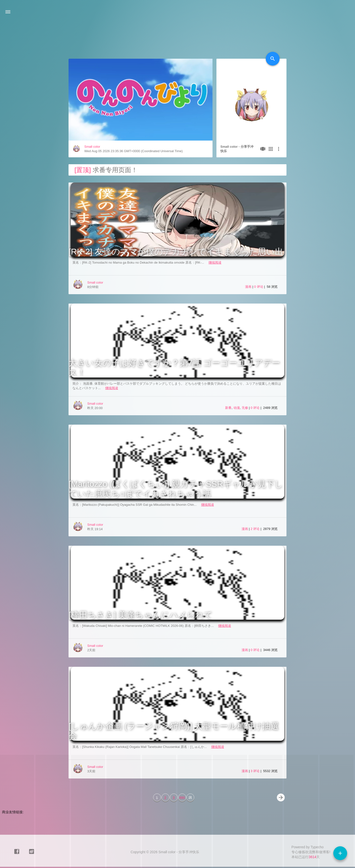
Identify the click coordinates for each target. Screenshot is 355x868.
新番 (228, 408)
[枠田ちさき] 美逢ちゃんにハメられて (141, 615)
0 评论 (259, 287)
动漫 (237, 408)
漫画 (248, 287)
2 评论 (255, 529)
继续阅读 (215, 262)
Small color (92, 147)
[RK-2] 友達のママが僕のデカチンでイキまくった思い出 (176, 252)
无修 (245, 408)
